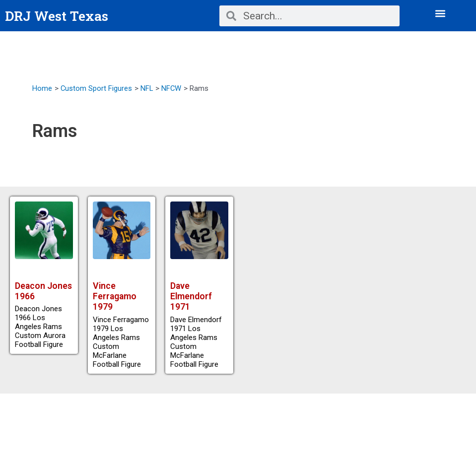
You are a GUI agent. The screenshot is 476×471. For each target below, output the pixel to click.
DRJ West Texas (59, 16)
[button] (441, 13)
